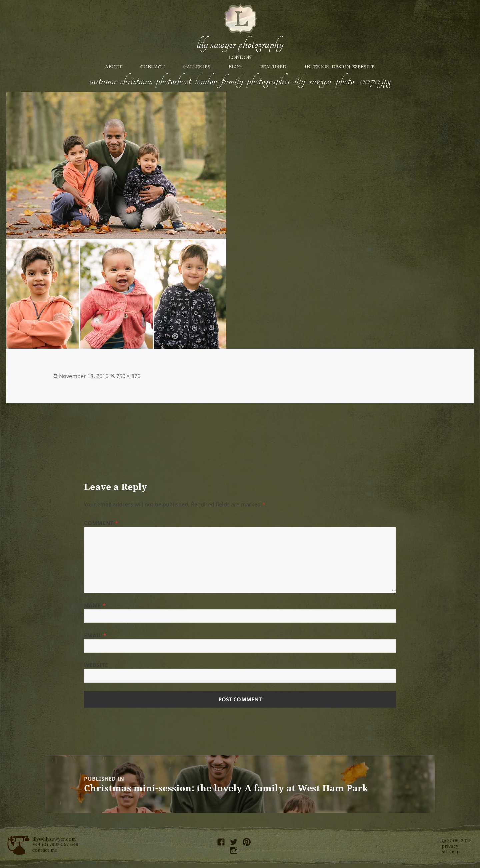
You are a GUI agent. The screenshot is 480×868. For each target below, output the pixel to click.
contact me (45, 850)
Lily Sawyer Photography (240, 44)
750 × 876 (128, 376)
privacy (450, 846)
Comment (101, 523)
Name (95, 605)
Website (96, 665)
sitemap (451, 852)
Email (95, 635)
